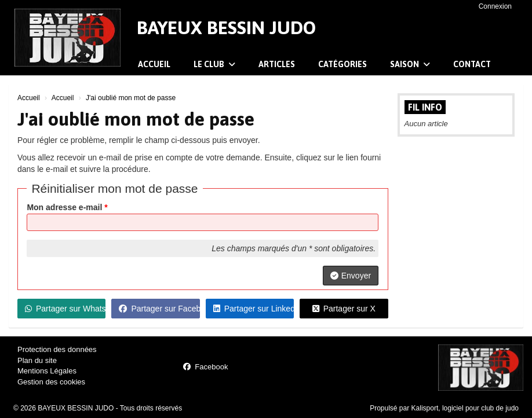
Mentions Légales (47, 371)
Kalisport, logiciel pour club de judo (465, 408)
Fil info (425, 107)
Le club (214, 64)
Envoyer (351, 276)
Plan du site (37, 360)
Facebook (205, 367)
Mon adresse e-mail (67, 207)
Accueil (154, 64)
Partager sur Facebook (159, 309)
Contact (472, 64)
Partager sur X (344, 309)
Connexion (495, 6)
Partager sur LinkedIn (254, 309)
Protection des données (57, 349)
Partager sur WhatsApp (65, 309)
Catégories (342, 64)
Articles (277, 64)
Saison (410, 64)
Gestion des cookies (51, 382)
